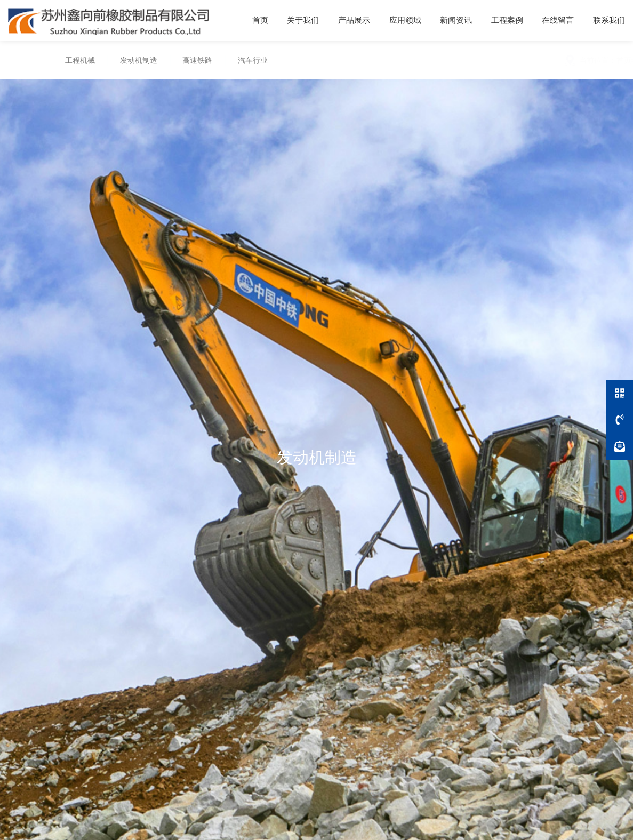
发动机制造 (136, 60)
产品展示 (354, 20)
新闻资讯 (456, 20)
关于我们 (303, 20)
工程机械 (77, 60)
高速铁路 (195, 60)
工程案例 (507, 20)
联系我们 (609, 20)
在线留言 (558, 20)
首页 (260, 20)
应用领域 (405, 20)
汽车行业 (250, 60)
